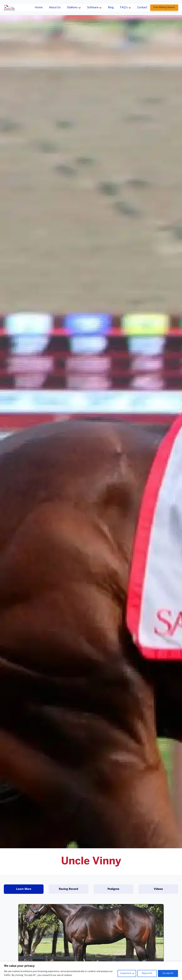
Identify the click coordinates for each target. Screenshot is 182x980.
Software (94, 7)
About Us (55, 7)
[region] (91, 971)
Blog (111, 7)
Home (39, 7)
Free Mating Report (164, 7)
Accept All (168, 973)
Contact (142, 7)
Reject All (147, 973)
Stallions (74, 7)
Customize (126, 973)
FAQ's (125, 7)
